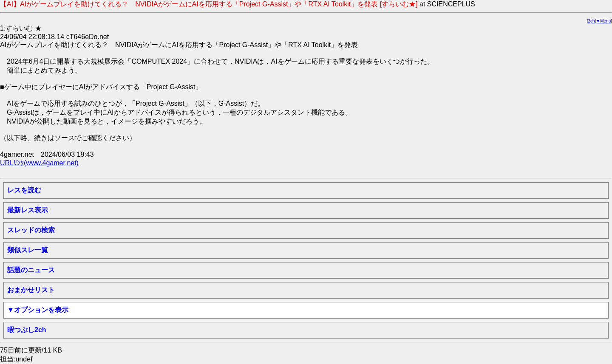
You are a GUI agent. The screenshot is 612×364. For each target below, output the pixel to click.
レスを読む (24, 190)
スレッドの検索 (31, 230)
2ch (592, 21)
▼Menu (603, 21)
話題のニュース (31, 270)
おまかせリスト (31, 290)
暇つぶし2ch (27, 330)
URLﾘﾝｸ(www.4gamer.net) (39, 163)
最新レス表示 (28, 210)
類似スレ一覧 (28, 250)
